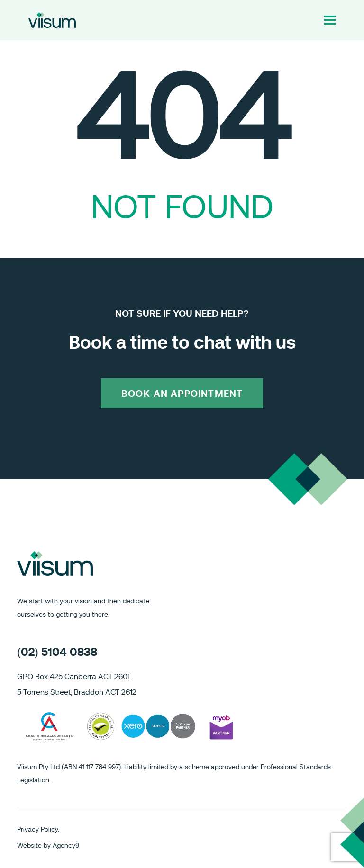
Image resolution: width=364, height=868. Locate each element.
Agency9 (66, 846)
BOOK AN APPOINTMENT (182, 394)
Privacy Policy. (38, 830)
